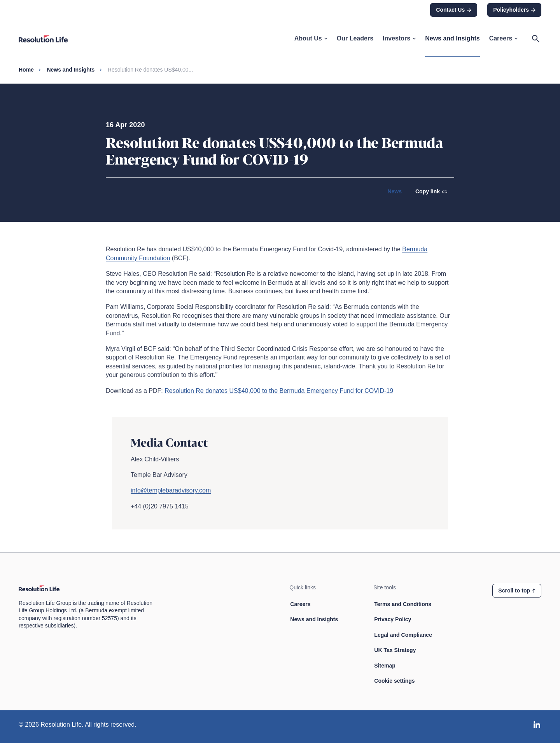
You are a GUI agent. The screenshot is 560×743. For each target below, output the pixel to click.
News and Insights (452, 38)
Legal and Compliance (403, 635)
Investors (399, 38)
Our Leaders (355, 38)
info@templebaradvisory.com (171, 490)
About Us (311, 38)
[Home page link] (48, 39)
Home (26, 70)
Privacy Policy (393, 619)
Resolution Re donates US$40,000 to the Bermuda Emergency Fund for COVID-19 (279, 391)
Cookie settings (394, 681)
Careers (504, 38)
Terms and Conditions (403, 604)
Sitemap (385, 666)
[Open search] (535, 39)
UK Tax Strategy (395, 650)
